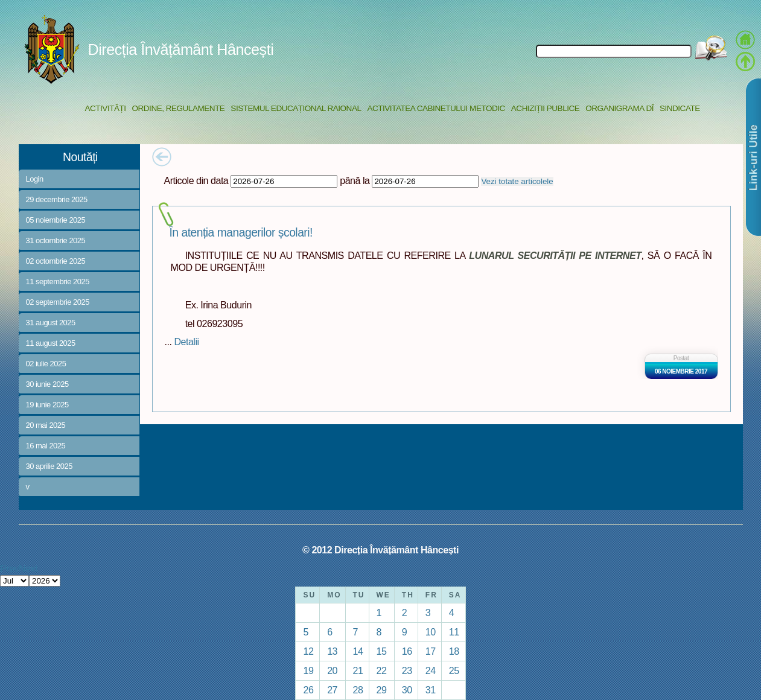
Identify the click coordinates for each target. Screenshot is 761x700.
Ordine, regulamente (179, 108)
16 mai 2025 (46, 446)
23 (407, 670)
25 (454, 670)
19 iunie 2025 (47, 405)
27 (332, 690)
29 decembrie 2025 (57, 199)
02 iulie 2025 (46, 364)
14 (358, 651)
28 (358, 690)
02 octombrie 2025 (56, 261)
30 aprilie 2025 (49, 466)
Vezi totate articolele (517, 181)
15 (382, 651)
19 (308, 670)
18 (454, 651)
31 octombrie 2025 (56, 240)
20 (332, 670)
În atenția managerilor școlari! (241, 233)
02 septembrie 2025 (58, 302)
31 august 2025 (51, 323)
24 (431, 670)
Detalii (186, 342)
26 (308, 690)
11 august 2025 (51, 343)
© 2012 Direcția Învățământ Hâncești (380, 550)
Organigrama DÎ (619, 108)
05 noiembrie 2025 (56, 220)
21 (358, 670)
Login (35, 179)
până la (355, 180)
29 (382, 690)
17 (431, 651)
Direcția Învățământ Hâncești (181, 49)
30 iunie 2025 (47, 384)
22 (382, 670)
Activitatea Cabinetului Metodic (436, 108)
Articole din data (196, 180)
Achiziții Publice (545, 108)
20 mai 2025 (46, 425)
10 (431, 632)
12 (308, 651)
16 (407, 651)
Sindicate (680, 108)
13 (332, 651)
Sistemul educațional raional (296, 108)
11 (454, 632)
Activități (106, 108)
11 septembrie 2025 (58, 282)
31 (431, 690)
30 (407, 690)
